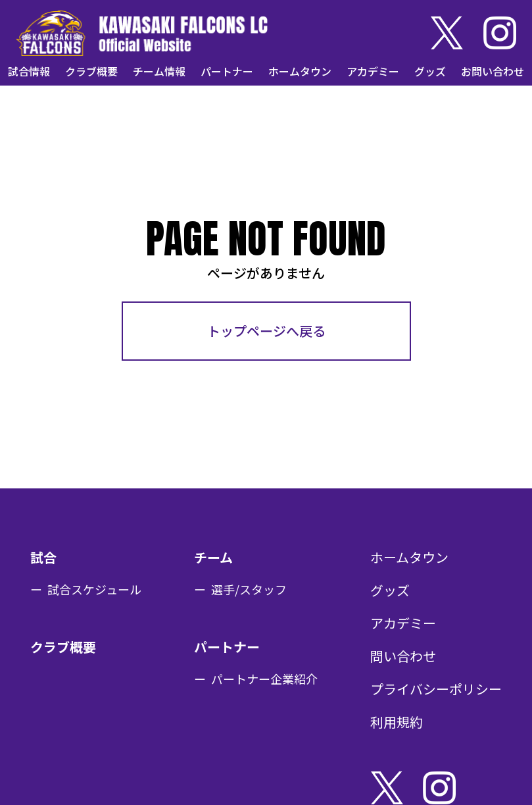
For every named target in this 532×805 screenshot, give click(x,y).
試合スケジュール (94, 589)
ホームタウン (300, 71)
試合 (43, 557)
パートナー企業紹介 (264, 679)
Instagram (500, 33)
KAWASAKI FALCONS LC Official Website (142, 33)
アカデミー (373, 71)
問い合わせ (403, 656)
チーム (213, 557)
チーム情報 (159, 71)
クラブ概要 (91, 71)
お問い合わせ (493, 71)
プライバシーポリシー (436, 689)
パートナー (227, 71)
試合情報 (29, 71)
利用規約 (397, 722)
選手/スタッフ (249, 589)
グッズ (430, 71)
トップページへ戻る (266, 331)
